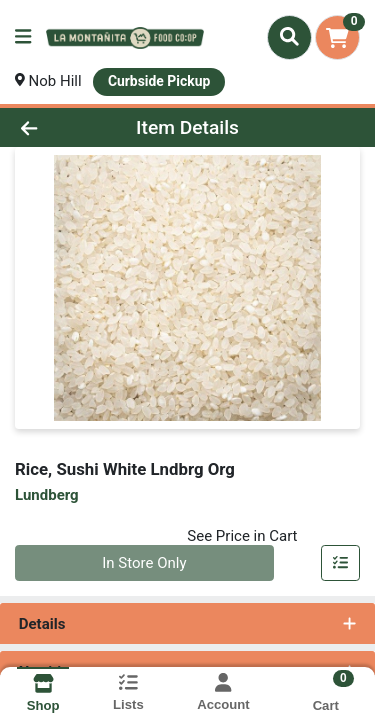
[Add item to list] (341, 563)
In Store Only (144, 563)
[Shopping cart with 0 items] (337, 37)
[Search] (289, 37)
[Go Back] (58, 127)
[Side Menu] (23, 37)
